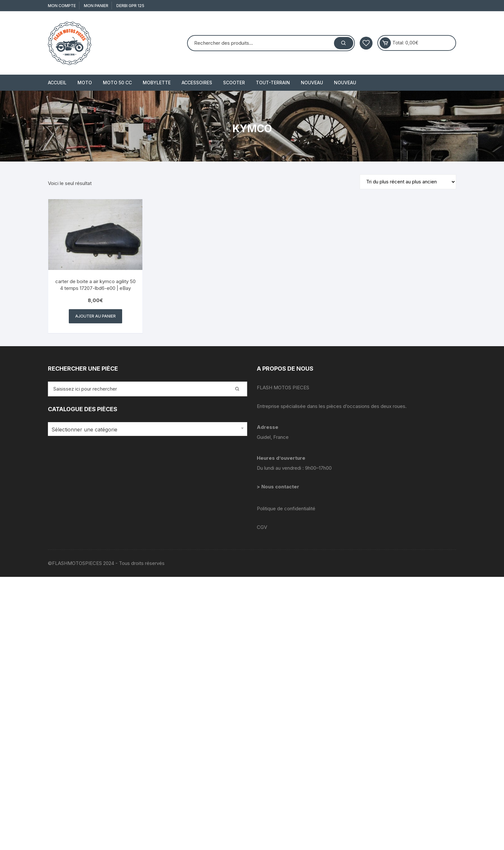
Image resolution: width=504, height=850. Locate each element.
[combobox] (148, 429)
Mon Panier (96, 6)
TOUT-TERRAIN (273, 83)
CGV (262, 527)
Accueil (57, 83)
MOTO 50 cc (117, 83)
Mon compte (62, 6)
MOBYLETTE (157, 83)
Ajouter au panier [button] (95, 316)
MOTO (85, 83)
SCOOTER (234, 83)
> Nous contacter (279, 487)
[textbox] (146, 430)
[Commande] (408, 182)
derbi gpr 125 (130, 6)
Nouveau (312, 83)
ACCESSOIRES (197, 83)
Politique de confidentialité (286, 508)
